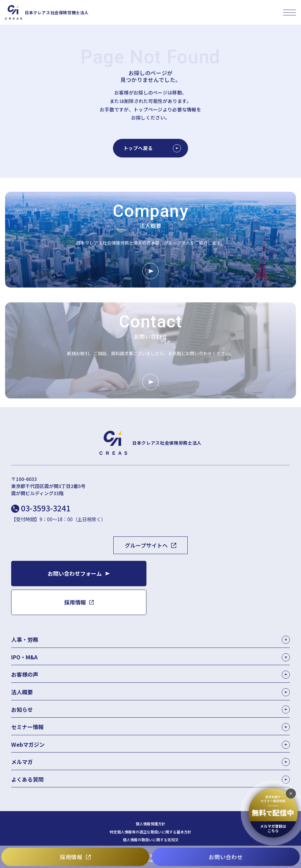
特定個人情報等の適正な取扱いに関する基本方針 (150, 832)
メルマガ (150, 762)
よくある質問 (150, 779)
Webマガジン (150, 745)
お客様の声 (150, 674)
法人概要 (150, 692)
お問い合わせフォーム (75, 573)
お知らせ (150, 710)
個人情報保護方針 (150, 824)
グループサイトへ (146, 545)
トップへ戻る (152, 148)
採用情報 (71, 857)
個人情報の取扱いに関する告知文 (151, 840)
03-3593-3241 (46, 508)
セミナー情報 (150, 727)
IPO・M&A (24, 657)
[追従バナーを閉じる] (291, 793)
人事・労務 (25, 639)
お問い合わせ (226, 857)
